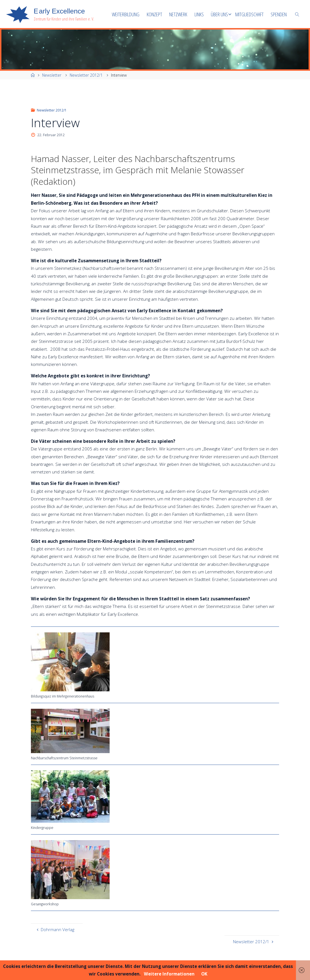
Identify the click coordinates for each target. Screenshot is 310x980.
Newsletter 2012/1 (86, 75)
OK (204, 974)
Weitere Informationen (169, 974)
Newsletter (52, 75)
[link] (297, 14)
